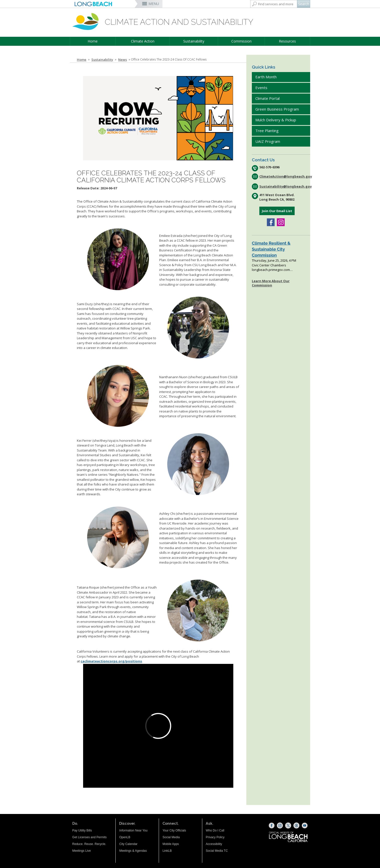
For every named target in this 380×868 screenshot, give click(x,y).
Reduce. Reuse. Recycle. (89, 844)
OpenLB (125, 837)
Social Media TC (217, 851)
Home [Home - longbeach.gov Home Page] (82, 60)
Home (93, 41)
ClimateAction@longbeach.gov (285, 176)
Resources (287, 41)
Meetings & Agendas (133, 851)
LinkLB (167, 851)
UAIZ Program (268, 141)
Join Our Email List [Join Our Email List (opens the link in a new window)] (277, 211)
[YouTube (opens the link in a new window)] (305, 825)
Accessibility (214, 844)
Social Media (171, 837)
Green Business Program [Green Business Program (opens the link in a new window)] (277, 109)
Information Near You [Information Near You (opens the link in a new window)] (133, 830)
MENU (154, 4)
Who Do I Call (215, 830)
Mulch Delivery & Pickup (276, 120)
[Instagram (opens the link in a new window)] (281, 223)
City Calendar (128, 844)
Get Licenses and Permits (89, 837)
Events (261, 88)
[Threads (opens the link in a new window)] (296, 825)
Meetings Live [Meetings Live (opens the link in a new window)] (82, 851)
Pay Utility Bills (82, 830)
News (123, 60)
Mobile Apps (171, 844)
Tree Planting (267, 131)
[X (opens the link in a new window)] (288, 825)
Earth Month (266, 77)
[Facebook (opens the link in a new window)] (271, 223)
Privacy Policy (215, 837)
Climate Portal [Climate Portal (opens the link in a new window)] (268, 98)
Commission (241, 41)
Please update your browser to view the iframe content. (280, 256)
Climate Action (143, 41)
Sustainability (194, 41)
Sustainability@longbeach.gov (285, 186)
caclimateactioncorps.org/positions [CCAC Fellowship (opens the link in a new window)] (111, 661)
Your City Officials (174, 830)
